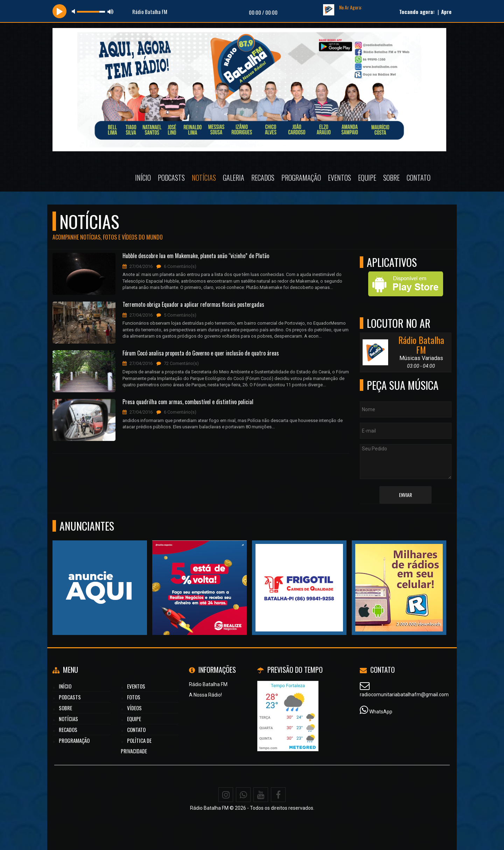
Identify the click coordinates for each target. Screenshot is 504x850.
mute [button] (75, 11)
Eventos (339, 178)
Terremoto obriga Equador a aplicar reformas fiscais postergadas (193, 305)
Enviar (405, 495)
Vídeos (134, 708)
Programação (301, 178)
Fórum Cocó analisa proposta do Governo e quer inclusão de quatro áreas (201, 353)
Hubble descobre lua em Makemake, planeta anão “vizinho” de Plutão (196, 256)
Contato (419, 178)
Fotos (134, 697)
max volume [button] (111, 11)
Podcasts (171, 178)
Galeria (234, 178)
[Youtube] (261, 795)
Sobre (391, 178)
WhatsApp (381, 712)
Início (143, 178)
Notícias (204, 178)
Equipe (367, 178)
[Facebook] (278, 795)
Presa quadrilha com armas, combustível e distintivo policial (188, 402)
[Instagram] (226, 795)
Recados (263, 178)
